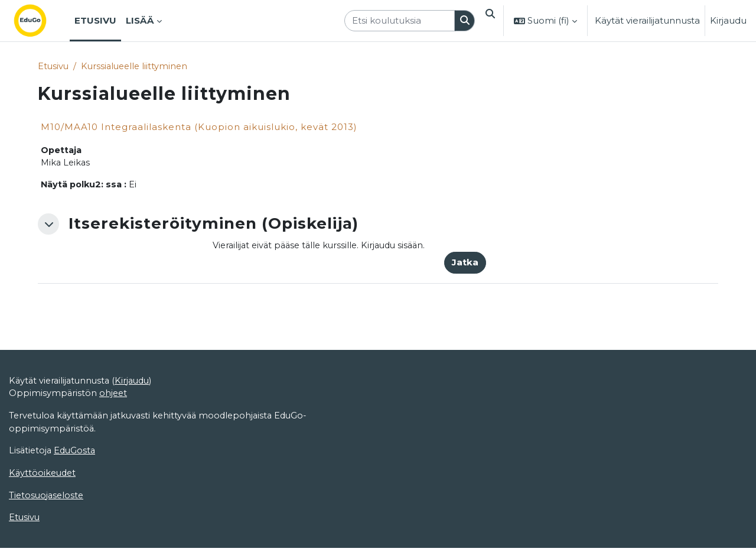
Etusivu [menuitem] (95, 20)
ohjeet (114, 439)
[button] (488, 21)
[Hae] (461, 21)
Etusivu (54, 66)
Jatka (465, 265)
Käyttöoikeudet (44, 520)
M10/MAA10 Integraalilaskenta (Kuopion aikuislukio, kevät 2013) (199, 127)
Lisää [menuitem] (140, 20)
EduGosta (77, 497)
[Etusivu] (40, 21)
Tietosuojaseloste (48, 543)
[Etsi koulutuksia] (396, 21)
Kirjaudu (728, 20)
